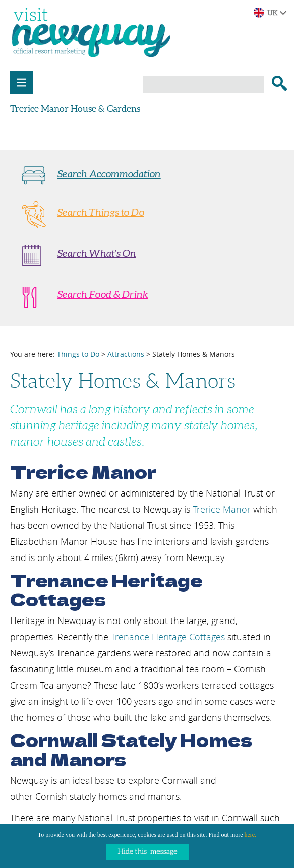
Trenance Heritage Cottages (168, 637)
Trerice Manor (222, 509)
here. (251, 835)
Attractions (126, 354)
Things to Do (78, 354)
